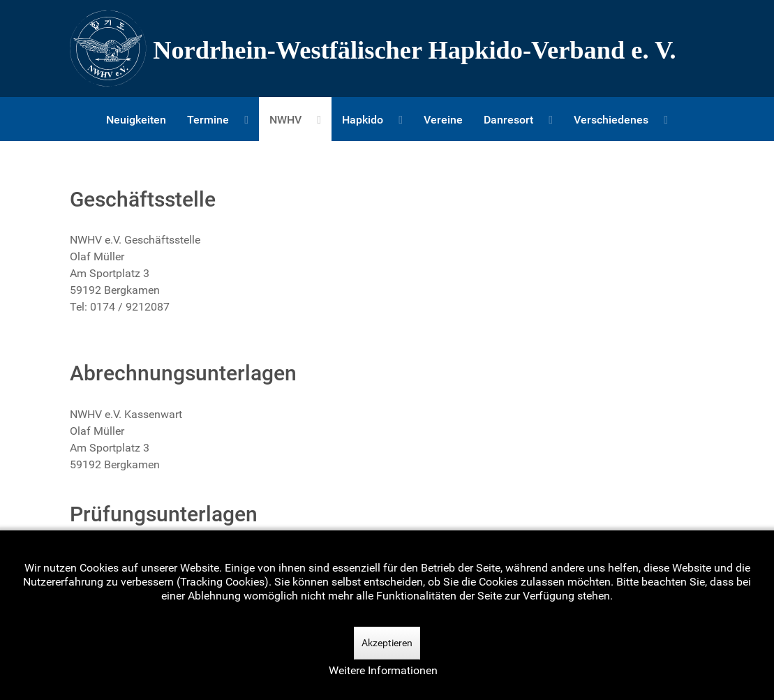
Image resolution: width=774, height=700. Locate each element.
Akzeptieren (387, 643)
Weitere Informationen (383, 670)
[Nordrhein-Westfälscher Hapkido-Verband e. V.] (387, 49)
